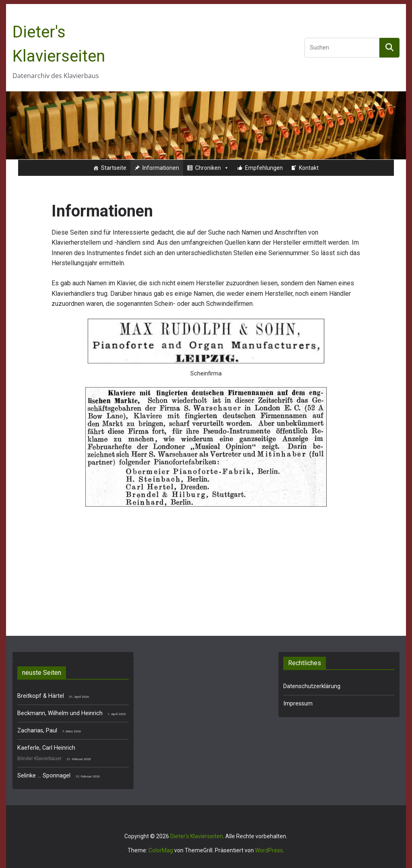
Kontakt (309, 168)
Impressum (298, 704)
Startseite (114, 168)
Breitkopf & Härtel (41, 696)
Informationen (161, 168)
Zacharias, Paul (37, 731)
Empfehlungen (264, 168)
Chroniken (212, 168)
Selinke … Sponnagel (44, 776)
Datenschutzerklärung (312, 686)
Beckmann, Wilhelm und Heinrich (60, 713)
